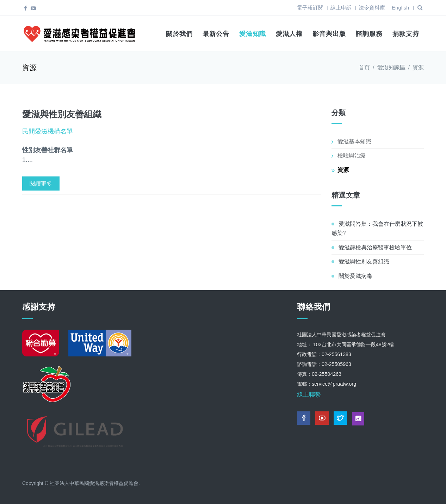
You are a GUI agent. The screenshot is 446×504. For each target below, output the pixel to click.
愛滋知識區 (391, 67)
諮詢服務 (369, 34)
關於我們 (179, 34)
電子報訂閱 (310, 8)
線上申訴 (341, 8)
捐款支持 (406, 34)
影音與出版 (329, 34)
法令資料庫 (372, 8)
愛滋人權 (289, 34)
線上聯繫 (309, 395)
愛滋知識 (253, 34)
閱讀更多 (41, 184)
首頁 (364, 67)
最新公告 (216, 34)
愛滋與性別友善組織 (62, 114)
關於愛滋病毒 (355, 276)
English (400, 8)
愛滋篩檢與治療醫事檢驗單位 (375, 247)
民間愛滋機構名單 (48, 131)
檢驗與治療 (352, 155)
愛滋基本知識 (354, 141)
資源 (343, 170)
